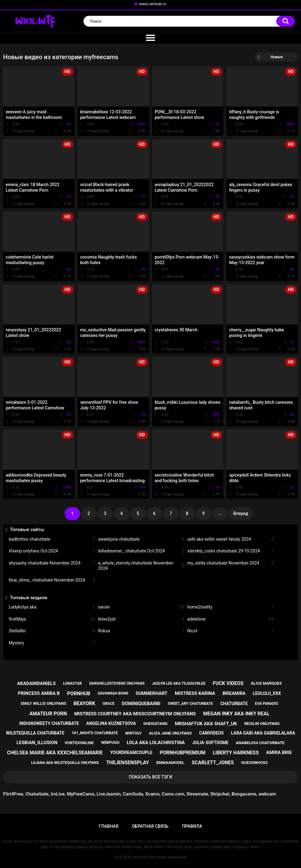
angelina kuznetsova (111, 723)
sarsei (141, 607)
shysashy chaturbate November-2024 (52, 563)
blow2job (141, 619)
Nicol (231, 631)
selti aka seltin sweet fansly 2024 (231, 539)
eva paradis (266, 704)
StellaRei (52, 631)
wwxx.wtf (140, 857)
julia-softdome (210, 743)
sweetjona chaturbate (141, 539)
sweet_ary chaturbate (190, 704)
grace (109, 704)
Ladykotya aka (52, 607)
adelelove (231, 619)
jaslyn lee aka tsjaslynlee (179, 683)
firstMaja (52, 619)
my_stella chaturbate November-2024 (231, 563)
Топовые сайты (27, 530)
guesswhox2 (255, 763)
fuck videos (228, 683)
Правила (192, 826)
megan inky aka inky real (236, 714)
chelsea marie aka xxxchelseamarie (55, 753)
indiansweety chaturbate (49, 723)
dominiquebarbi (141, 704)
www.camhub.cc (153, 4)
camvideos (211, 733)
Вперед (241, 513)
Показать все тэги (150, 777)
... (220, 513)
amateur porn (48, 714)
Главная (109, 826)
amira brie (279, 752)
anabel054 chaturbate (260, 743)
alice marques (266, 683)
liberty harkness (236, 753)
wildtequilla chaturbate (35, 733)
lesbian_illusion (37, 743)
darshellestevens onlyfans (117, 683)
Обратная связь (150, 826)
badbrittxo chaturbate (52, 539)
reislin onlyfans (262, 724)
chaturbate (234, 704)
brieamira (234, 693)
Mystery (52, 643)
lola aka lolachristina (156, 743)
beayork (84, 703)
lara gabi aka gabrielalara (263, 733)
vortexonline (79, 743)
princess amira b (39, 693)
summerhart (151, 693)
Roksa (141, 631)
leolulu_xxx (267, 693)
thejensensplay (127, 763)
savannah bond (113, 693)
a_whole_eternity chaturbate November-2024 (141, 566)
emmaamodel (170, 763)
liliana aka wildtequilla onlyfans (65, 763)
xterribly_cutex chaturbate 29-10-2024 (231, 551)
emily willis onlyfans (43, 703)
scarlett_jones (213, 763)
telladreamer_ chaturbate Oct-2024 (141, 551)
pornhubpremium (183, 753)
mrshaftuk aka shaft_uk (206, 724)
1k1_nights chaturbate (95, 733)
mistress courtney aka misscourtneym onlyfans (135, 714)
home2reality (231, 607)
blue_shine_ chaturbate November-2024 (52, 580)
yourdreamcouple (131, 752)
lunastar (73, 683)
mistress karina (195, 693)
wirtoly (133, 733)
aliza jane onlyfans (170, 733)
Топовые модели (29, 598)
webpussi (110, 743)
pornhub (79, 694)
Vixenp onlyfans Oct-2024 (52, 551)
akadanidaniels (36, 683)
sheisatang (155, 724)
